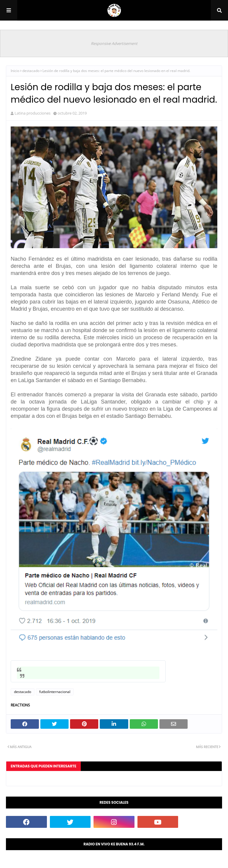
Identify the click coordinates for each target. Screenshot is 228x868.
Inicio (15, 71)
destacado (31, 71)
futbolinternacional (55, 692)
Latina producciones (33, 113)
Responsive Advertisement (114, 43)
